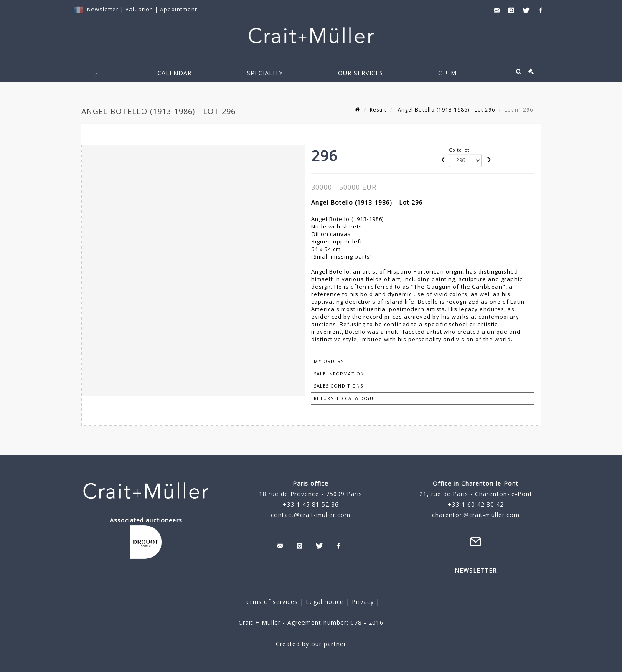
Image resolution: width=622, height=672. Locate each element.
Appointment (179, 9)
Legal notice (325, 602)
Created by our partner (311, 644)
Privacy (362, 602)
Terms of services (270, 602)
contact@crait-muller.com (311, 515)
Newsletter (103, 9)
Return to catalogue (345, 398)
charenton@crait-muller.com (476, 515)
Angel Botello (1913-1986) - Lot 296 (446, 110)
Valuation (139, 9)
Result (378, 110)
